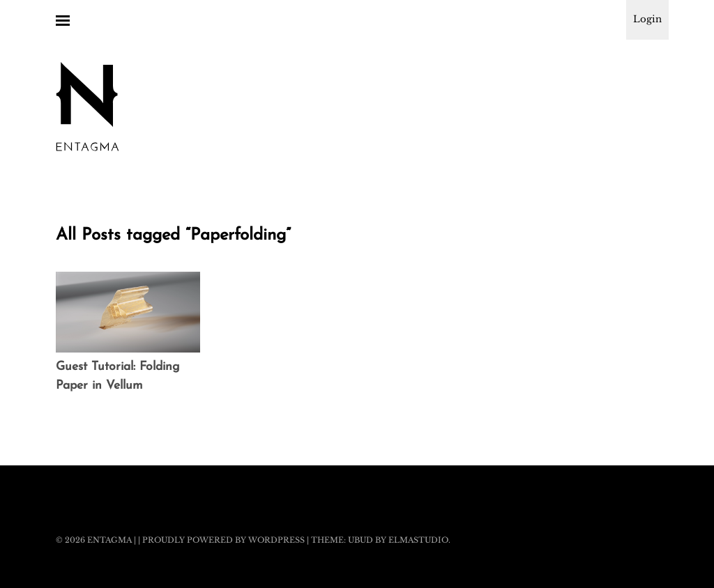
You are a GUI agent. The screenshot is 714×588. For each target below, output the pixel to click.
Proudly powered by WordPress (223, 540)
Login (647, 19)
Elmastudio (418, 540)
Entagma (109, 540)
